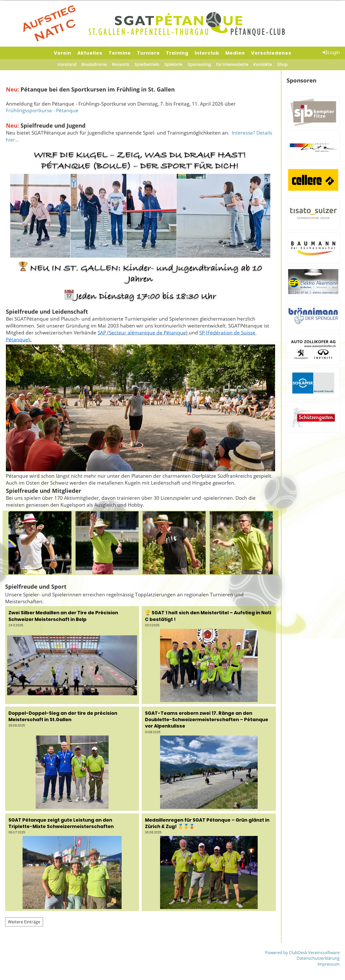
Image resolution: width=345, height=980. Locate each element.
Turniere (148, 53)
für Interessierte (232, 64)
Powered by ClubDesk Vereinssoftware (302, 953)
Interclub (207, 53)
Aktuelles (90, 53)
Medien (235, 53)
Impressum (329, 964)
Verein (62, 53)
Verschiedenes (271, 53)
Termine (120, 53)
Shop (282, 64)
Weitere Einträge (24, 922)
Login (331, 52)
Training (177, 53)
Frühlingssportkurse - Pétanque (42, 110)
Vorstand (67, 64)
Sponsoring (199, 64)
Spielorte (173, 64)
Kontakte (263, 64)
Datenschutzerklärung (318, 958)
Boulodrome (94, 64)
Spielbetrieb (147, 64)
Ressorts (121, 64)
